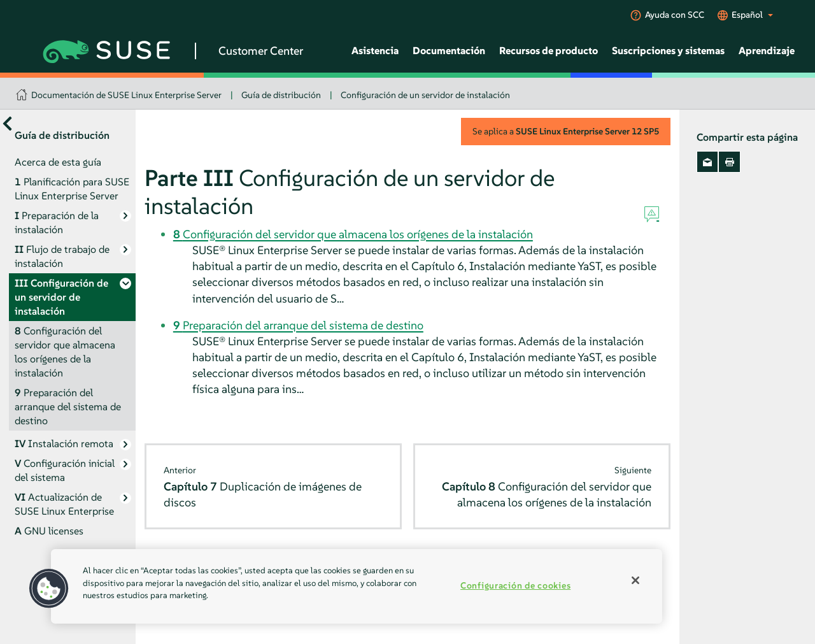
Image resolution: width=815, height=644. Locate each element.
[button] (49, 589)
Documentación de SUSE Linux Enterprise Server (126, 95)
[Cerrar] (635, 580)
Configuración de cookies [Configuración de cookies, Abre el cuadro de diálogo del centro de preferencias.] (515, 585)
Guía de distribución (281, 95)
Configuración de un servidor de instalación (425, 95)
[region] (357, 586)
